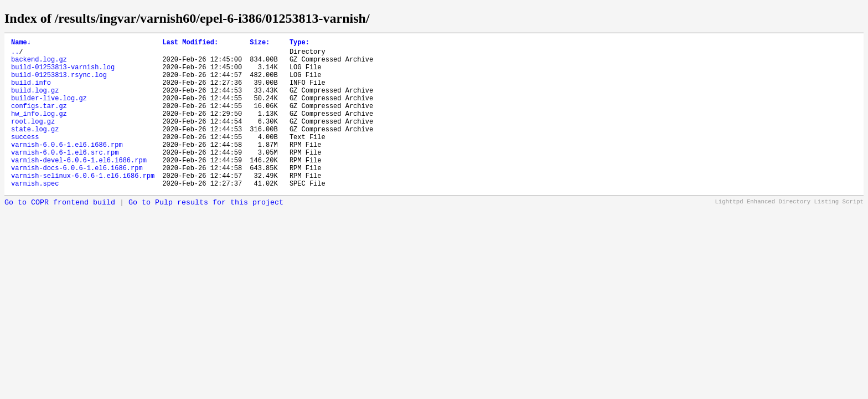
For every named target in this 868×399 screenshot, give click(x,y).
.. (15, 55)
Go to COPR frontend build (60, 234)
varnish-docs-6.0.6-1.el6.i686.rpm (77, 196)
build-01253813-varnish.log (63, 73)
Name (21, 44)
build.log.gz (35, 102)
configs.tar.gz (39, 121)
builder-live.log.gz (49, 111)
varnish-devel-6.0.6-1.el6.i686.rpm (79, 186)
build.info (31, 92)
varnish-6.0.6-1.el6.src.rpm (65, 177)
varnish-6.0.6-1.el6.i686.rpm (67, 168)
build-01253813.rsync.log (59, 83)
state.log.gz (35, 149)
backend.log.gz (39, 64)
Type (299, 44)
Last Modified (190, 44)
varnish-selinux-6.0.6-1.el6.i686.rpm (83, 205)
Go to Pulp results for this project (206, 234)
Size (260, 44)
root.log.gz (33, 139)
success (25, 158)
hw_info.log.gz (39, 130)
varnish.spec (35, 215)
